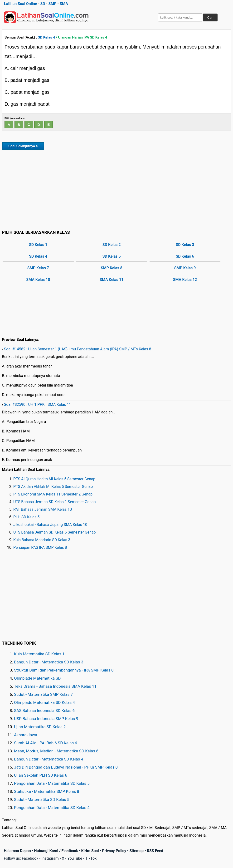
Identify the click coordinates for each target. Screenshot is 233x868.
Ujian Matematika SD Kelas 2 (40, 727)
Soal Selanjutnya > (23, 146)
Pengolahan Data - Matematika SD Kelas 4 (52, 808)
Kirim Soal (90, 851)
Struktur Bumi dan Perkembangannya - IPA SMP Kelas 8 (64, 670)
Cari (210, 17)
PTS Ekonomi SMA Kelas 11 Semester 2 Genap (53, 494)
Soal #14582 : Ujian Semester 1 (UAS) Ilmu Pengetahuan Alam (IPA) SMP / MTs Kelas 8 (78, 349)
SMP (52, 4)
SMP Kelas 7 (38, 268)
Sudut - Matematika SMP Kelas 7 (43, 694)
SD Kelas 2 (112, 245)
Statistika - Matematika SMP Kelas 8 (47, 791)
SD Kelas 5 (112, 256)
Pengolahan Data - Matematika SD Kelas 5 (52, 783)
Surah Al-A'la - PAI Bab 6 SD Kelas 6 (46, 743)
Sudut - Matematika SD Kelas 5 (42, 799)
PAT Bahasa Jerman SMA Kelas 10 (43, 509)
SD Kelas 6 (185, 256)
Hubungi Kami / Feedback (56, 851)
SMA (64, 4)
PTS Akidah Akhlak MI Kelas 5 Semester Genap (53, 487)
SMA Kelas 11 (112, 280)
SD (43, 4)
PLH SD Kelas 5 (26, 517)
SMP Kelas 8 (112, 268)
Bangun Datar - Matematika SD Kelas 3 (49, 662)
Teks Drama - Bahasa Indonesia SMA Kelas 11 (55, 686)
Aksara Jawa (26, 735)
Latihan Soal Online (21, 4)
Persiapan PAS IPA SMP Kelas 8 (40, 547)
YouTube (75, 858)
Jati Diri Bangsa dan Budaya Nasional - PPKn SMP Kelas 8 (66, 767)
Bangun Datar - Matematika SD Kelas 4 (49, 759)
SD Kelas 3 (185, 245)
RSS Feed (155, 851)
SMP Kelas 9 (185, 268)
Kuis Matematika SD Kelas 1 (39, 654)
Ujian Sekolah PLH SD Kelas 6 (41, 775)
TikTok (91, 858)
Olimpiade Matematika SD (37, 678)
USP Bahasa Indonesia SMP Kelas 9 (46, 719)
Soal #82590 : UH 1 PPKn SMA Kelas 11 (38, 405)
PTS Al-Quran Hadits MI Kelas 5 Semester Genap (54, 479)
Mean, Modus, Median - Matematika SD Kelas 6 (56, 751)
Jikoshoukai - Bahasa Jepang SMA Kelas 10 (50, 525)
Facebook (30, 858)
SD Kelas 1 (38, 245)
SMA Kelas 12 (185, 280)
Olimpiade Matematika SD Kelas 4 (44, 702)
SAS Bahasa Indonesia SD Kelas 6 (44, 711)
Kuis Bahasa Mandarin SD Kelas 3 (42, 540)
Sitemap (136, 851)
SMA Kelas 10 (38, 280)
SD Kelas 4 (46, 37)
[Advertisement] (116, 189)
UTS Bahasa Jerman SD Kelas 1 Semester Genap (55, 502)
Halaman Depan (17, 851)
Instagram (50, 858)
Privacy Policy (114, 851)
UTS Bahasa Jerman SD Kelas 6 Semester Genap (55, 532)
